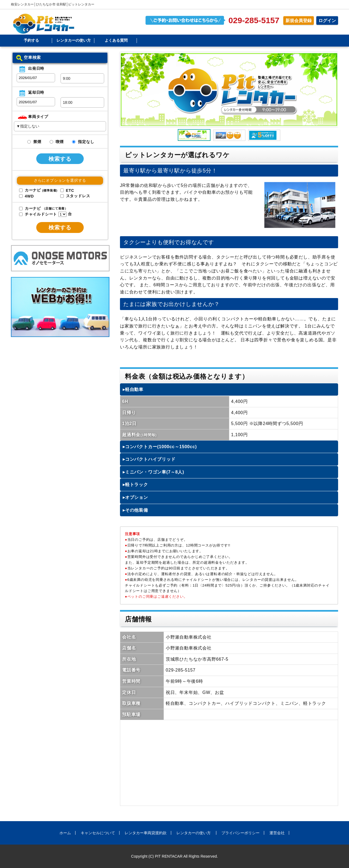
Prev (128, 90)
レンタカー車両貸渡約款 (146, 833)
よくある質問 (116, 40)
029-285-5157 (254, 20)
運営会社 (277, 833)
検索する (60, 159)
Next (330, 90)
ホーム (65, 833)
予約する (31, 40)
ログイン (327, 21)
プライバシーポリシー (240, 833)
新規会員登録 (299, 21)
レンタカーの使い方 (74, 40)
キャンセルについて (98, 833)
